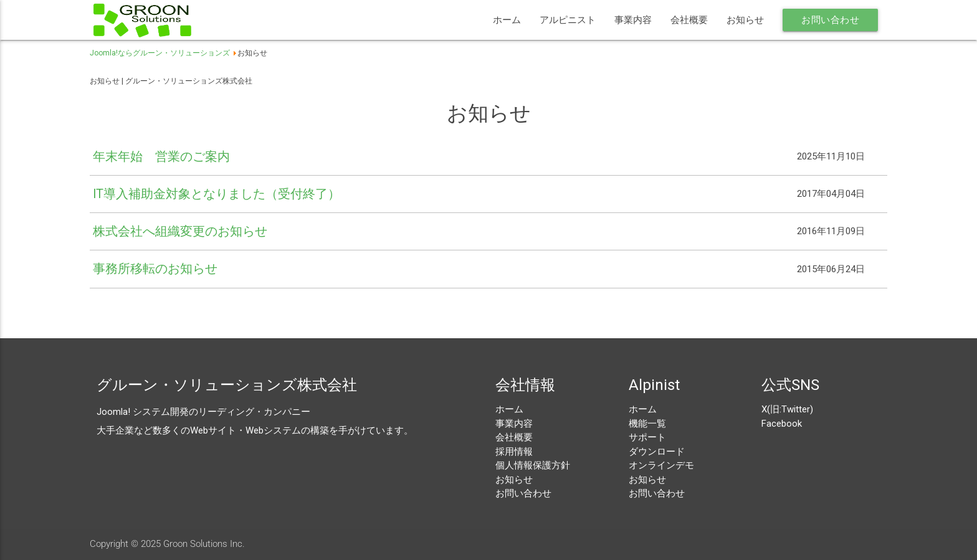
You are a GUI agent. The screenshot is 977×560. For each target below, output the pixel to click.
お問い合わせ (830, 20)
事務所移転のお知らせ (155, 269)
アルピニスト (568, 20)
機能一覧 (647, 424)
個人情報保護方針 (533, 465)
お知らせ (745, 20)
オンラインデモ (661, 465)
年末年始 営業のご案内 (161, 157)
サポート (647, 437)
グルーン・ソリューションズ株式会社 (227, 385)
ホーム (507, 20)
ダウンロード (657, 452)
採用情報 (514, 452)
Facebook (782, 424)
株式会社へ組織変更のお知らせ (180, 231)
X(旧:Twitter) (787, 409)
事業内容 (633, 20)
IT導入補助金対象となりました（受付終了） (217, 194)
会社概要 (689, 20)
